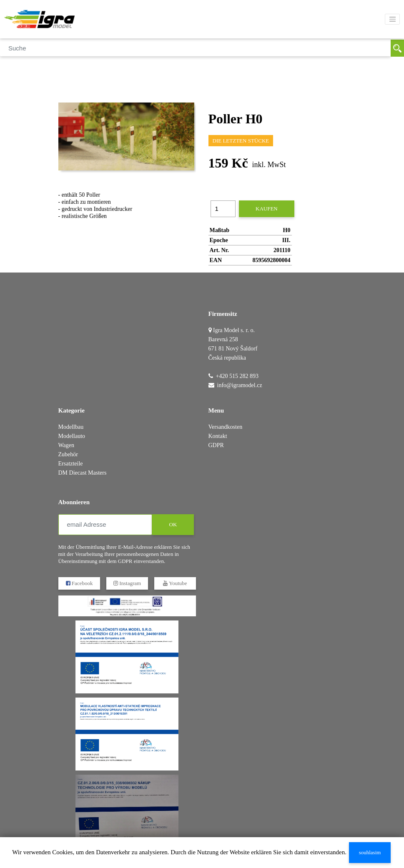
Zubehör (68, 454)
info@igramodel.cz (240, 385)
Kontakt (218, 436)
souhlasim (370, 852)
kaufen (267, 209)
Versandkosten (226, 427)
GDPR (216, 445)
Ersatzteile (71, 464)
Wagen (66, 445)
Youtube (175, 583)
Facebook (79, 583)
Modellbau (71, 427)
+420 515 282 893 (237, 376)
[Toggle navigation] (392, 19)
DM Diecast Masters (83, 473)
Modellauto (72, 436)
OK (173, 524)
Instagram (127, 583)
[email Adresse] (105, 525)
